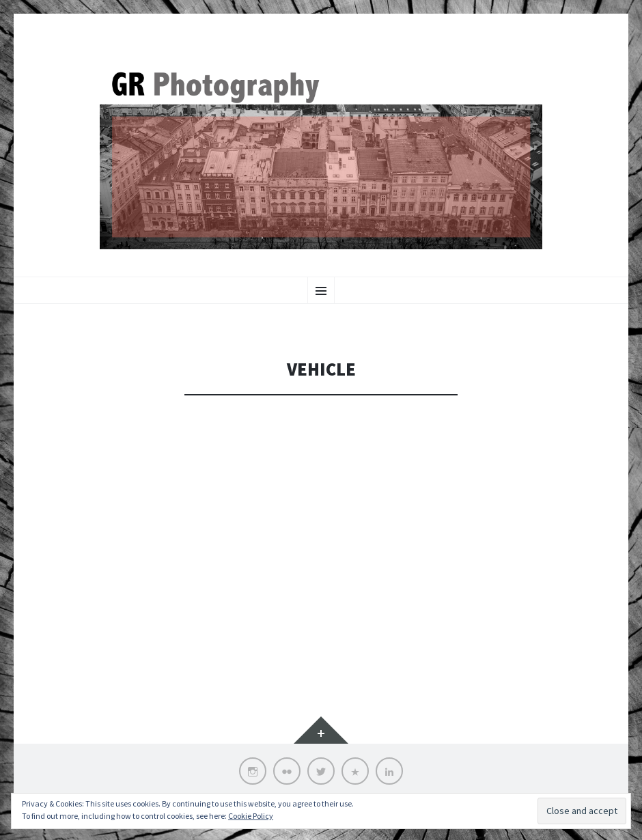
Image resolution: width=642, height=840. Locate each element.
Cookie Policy (251, 816)
